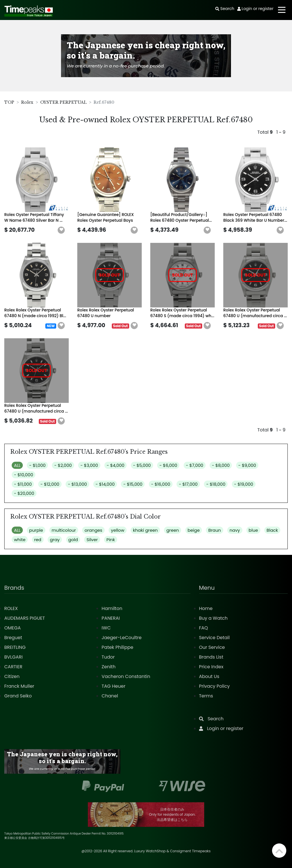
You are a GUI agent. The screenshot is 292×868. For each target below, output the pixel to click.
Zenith (109, 667)
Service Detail (214, 638)
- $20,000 (24, 493)
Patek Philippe (117, 647)
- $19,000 (244, 484)
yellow (118, 530)
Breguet (13, 638)
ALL (17, 465)
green (173, 530)
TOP (9, 102)
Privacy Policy (214, 686)
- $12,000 (50, 484)
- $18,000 (216, 484)
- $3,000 (89, 465)
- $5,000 (142, 465)
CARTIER (13, 667)
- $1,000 (37, 465)
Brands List (211, 657)
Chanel (110, 696)
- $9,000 (247, 465)
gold (73, 540)
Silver (92, 540)
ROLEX (11, 608)
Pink (111, 540)
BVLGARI (13, 657)
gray (55, 540)
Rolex (27, 102)
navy (235, 530)
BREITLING (15, 647)
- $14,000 (105, 484)
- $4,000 (115, 465)
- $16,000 (161, 484)
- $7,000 (195, 465)
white (20, 540)
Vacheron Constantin (126, 676)
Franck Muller (19, 686)
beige (194, 530)
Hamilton (112, 608)
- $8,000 (221, 465)
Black (272, 530)
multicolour (64, 530)
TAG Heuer (113, 686)
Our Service (212, 647)
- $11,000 (23, 484)
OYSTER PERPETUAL (63, 102)
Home (206, 608)
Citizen (12, 676)
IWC (106, 628)
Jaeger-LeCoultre (121, 638)
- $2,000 (63, 465)
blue (253, 530)
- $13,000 (77, 484)
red (38, 540)
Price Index (211, 667)
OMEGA (13, 628)
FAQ (203, 628)
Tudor (108, 657)
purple (36, 530)
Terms (206, 696)
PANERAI (111, 618)
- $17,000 (188, 484)
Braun (214, 530)
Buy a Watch (213, 618)
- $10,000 (24, 475)
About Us (209, 676)
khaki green (145, 530)
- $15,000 (133, 484)
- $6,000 (168, 465)
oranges (93, 530)
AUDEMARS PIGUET (25, 618)
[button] (61, 230)
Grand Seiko (18, 696)
